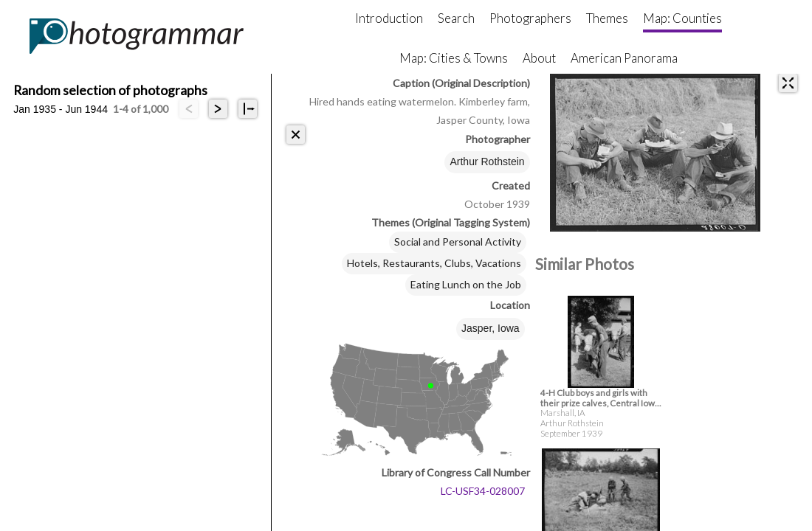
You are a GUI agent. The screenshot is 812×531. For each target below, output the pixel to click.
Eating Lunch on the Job (466, 284)
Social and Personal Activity (458, 242)
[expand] (788, 83)
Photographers (530, 18)
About (539, 58)
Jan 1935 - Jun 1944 (61, 109)
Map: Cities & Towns (454, 58)
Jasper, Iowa (491, 328)
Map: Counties (682, 18)
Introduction (389, 18)
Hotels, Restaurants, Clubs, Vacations (434, 263)
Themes (607, 18)
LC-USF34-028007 (483, 491)
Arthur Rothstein (487, 162)
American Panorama (624, 58)
